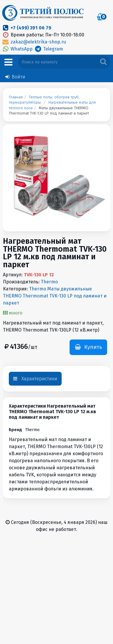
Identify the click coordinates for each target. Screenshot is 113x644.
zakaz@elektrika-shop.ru (34, 42)
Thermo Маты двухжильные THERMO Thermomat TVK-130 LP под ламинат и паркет (55, 296)
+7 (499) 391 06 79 (31, 28)
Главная (16, 97)
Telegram (48, 49)
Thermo (49, 282)
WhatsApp (18, 49)
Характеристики (35, 379)
